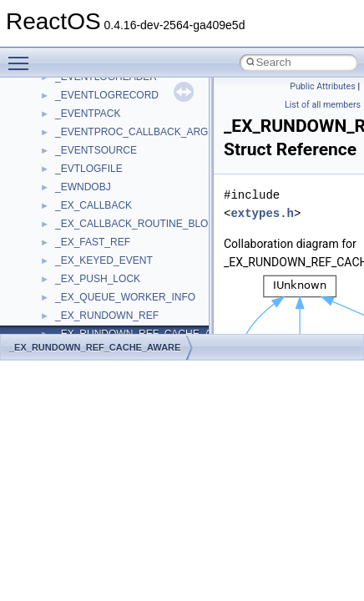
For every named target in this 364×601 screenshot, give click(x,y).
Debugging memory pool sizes (96, 139)
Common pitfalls (64, 120)
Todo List (48, 304)
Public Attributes (323, 86)
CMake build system (73, 102)
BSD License (57, 267)
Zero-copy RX (59, 175)
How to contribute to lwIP (84, 83)
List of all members (323, 105)
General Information (73, 285)
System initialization (72, 194)
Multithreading (60, 212)
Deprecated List (63, 322)
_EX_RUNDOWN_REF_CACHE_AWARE (95, 347)
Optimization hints (68, 230)
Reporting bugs (62, 157)
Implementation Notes (77, 249)
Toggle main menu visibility (23, 56)
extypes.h (262, 213)
